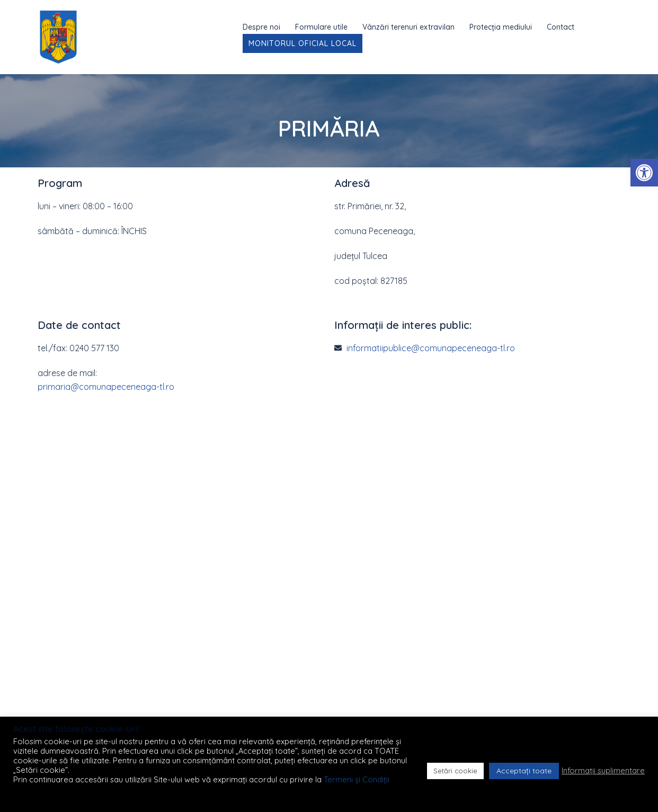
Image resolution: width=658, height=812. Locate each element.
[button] (644, 173)
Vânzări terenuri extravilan (408, 27)
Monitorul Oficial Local (303, 43)
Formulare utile (321, 27)
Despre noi (261, 27)
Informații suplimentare (603, 771)
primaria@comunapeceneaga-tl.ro (106, 387)
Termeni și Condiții (357, 779)
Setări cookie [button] (455, 771)
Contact (561, 27)
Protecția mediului (501, 27)
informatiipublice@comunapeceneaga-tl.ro (431, 348)
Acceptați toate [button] (524, 771)
